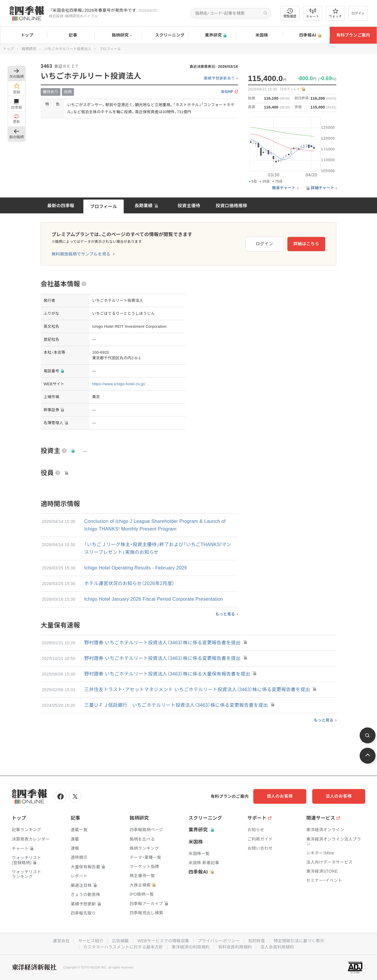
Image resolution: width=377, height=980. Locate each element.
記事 (71, 35)
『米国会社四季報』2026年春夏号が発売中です (93, 10)
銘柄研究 (118, 35)
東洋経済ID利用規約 (191, 947)
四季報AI (306, 35)
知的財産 (257, 941)
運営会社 (61, 941)
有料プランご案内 (353, 35)
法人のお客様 (339, 796)
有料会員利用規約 (235, 947)
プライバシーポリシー (219, 941)
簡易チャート (284, 188)
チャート (313, 13)
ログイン (358, 13)
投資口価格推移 (231, 206)
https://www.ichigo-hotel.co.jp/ (119, 384)
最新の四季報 (61, 206)
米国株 (259, 35)
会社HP (227, 92)
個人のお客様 (280, 796)
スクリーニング (165, 35)
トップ (24, 35)
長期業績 (144, 206)
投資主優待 (189, 206)
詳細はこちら (306, 244)
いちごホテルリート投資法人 (68, 49)
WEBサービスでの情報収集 (163, 941)
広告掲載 (120, 941)
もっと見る (225, 614)
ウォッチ (335, 13)
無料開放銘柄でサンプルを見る (81, 254)
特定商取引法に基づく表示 (299, 941)
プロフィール (104, 206)
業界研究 (212, 35)
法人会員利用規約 (277, 947)
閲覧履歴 (290, 13)
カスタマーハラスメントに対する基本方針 (123, 947)
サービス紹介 (91, 941)
